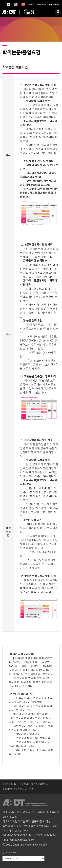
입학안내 (24, 784)
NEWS (31, 4)
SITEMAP (41, 4)
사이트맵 (29, 789)
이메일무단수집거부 (12, 789)
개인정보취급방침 (40, 784)
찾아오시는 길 (9, 784)
